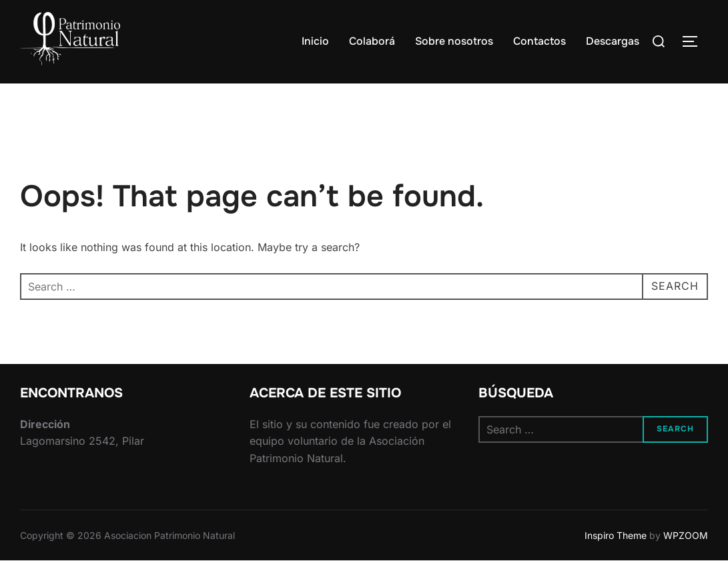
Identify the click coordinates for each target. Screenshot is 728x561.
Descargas (613, 41)
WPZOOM (686, 535)
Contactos (539, 41)
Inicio (315, 41)
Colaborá (372, 41)
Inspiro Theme (616, 535)
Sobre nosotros (454, 41)
